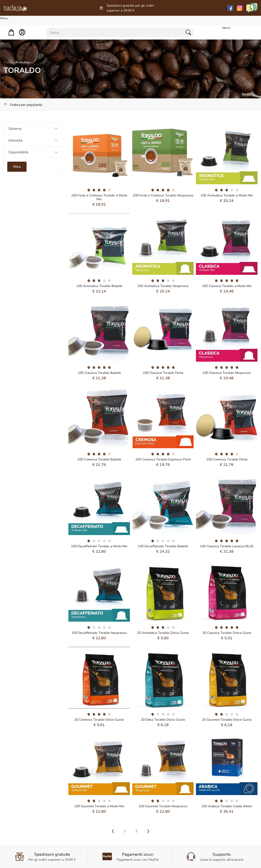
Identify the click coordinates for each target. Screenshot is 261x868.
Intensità (15, 140)
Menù (226, 28)
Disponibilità (18, 152)
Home (8, 62)
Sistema (15, 129)
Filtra (17, 167)
